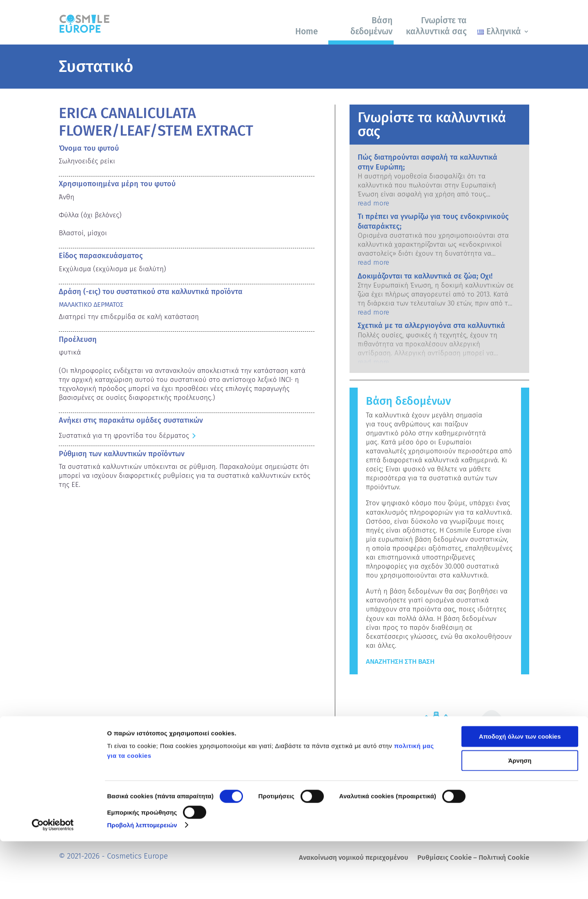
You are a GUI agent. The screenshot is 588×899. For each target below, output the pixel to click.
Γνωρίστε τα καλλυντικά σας (436, 26)
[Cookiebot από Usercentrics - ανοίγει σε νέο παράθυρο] (53, 883)
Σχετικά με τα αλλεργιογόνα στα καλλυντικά (431, 326)
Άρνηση (520, 818)
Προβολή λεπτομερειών (142, 883)
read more (373, 203)
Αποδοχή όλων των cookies (520, 795)
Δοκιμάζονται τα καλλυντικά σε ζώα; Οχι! (425, 276)
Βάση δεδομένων (371, 26)
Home (307, 31)
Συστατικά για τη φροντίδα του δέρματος (124, 436)
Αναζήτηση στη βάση (400, 661)
